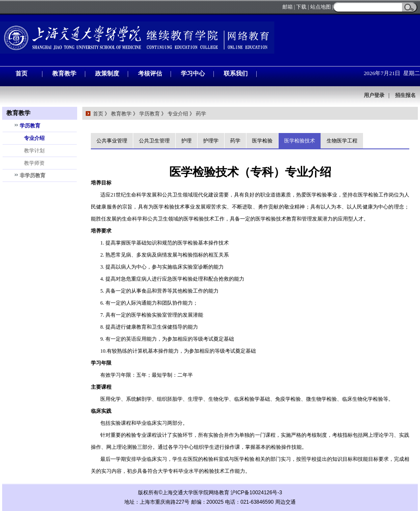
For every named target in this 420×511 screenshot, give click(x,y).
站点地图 (321, 7)
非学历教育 (33, 175)
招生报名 (405, 95)
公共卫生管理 (154, 141)
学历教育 (30, 126)
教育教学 (64, 74)
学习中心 (193, 74)
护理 (186, 141)
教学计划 (34, 151)
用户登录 (374, 95)
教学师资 (34, 163)
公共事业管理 (112, 141)
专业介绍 (34, 138)
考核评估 (150, 74)
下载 (301, 7)
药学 (201, 114)
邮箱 (288, 7)
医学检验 (262, 141)
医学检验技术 (300, 141)
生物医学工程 (342, 141)
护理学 (211, 141)
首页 (21, 74)
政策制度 (107, 74)
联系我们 (236, 74)
